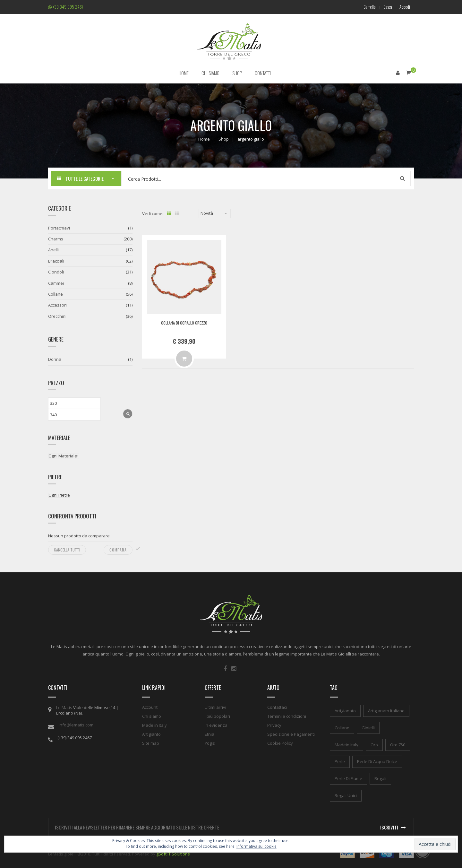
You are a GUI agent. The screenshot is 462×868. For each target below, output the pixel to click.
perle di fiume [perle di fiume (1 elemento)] (348, 778)
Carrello (364, 7)
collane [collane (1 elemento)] (342, 727)
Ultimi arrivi (215, 707)
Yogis (210, 743)
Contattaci (277, 707)
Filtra (128, 413)
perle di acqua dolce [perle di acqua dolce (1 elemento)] (377, 761)
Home (204, 139)
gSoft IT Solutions (173, 854)
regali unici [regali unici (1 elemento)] (346, 795)
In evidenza (216, 725)
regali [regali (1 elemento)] (380, 778)
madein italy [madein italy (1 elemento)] (346, 744)
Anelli (53, 250)
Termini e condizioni (287, 716)
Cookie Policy (280, 743)
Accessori (57, 305)
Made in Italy (154, 725)
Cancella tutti (67, 549)
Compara (118, 549)
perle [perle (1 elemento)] (340, 761)
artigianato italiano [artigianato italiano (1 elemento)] (386, 710)
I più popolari (217, 716)
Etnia (210, 734)
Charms (56, 239)
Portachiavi (59, 228)
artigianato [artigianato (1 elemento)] (345, 710)
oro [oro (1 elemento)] (374, 744)
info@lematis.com (76, 725)
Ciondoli (56, 272)
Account (150, 707)
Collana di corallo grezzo (184, 322)
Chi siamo (152, 716)
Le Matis (64, 707)
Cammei (56, 283)
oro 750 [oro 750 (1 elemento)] (398, 744)
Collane (56, 294)
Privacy (274, 725)
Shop (224, 139)
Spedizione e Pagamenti (291, 734)
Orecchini (57, 316)
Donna (55, 359)
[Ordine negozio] (215, 213)
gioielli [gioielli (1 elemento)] (368, 727)
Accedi (404, 7)
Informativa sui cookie (257, 846)
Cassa (385, 7)
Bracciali (56, 261)
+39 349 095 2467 (66, 7)
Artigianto (151, 734)
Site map (151, 743)
